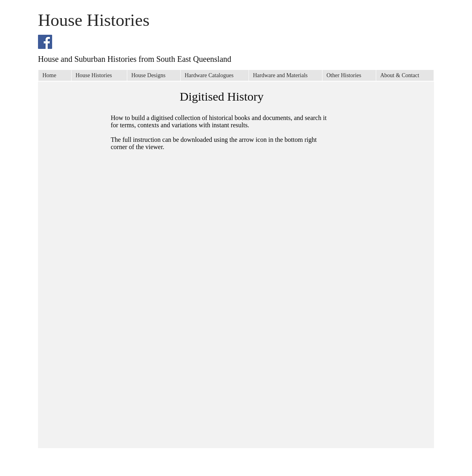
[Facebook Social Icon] (45, 42)
